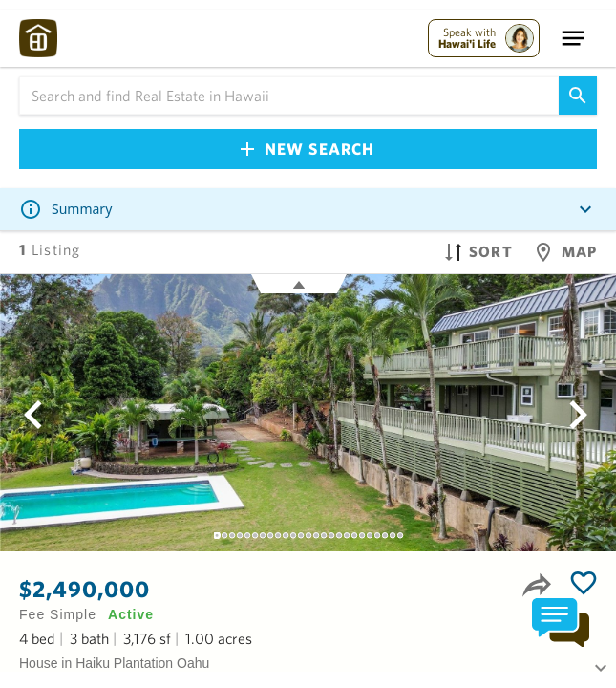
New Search (308, 149)
